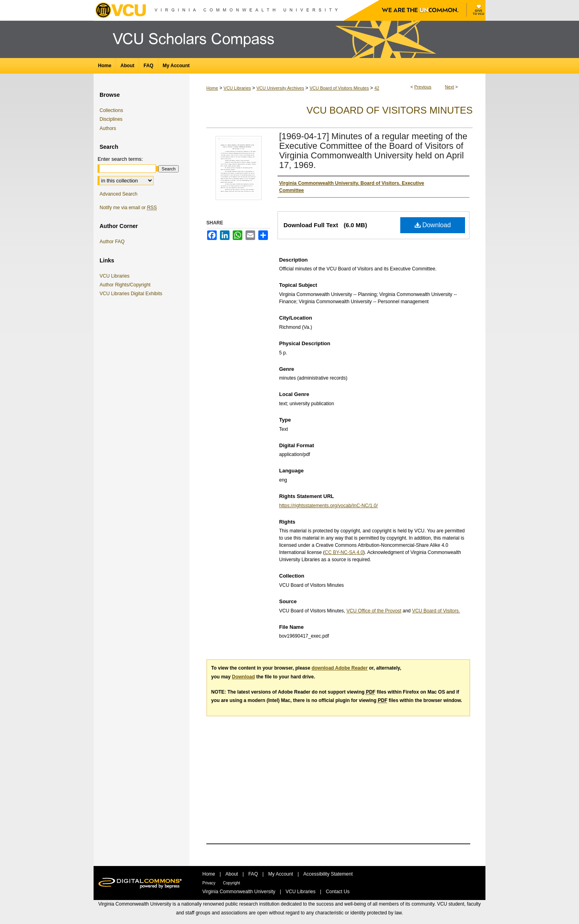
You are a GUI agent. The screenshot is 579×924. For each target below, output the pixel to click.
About (233, 874)
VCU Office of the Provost (374, 611)
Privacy (210, 883)
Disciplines (111, 119)
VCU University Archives (280, 88)
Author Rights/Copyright (126, 285)
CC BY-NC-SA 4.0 (344, 552)
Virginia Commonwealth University (240, 892)
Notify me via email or (128, 208)
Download (433, 225)
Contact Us (338, 892)
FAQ (254, 874)
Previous (423, 87)
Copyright (232, 883)
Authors (108, 128)
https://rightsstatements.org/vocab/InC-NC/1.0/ (328, 506)
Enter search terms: (120, 159)
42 (377, 88)
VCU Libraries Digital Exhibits (132, 294)
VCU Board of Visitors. (436, 611)
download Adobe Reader (339, 668)
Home (212, 88)
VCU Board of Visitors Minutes (339, 88)
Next (450, 87)
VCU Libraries (237, 88)
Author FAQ (112, 242)
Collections (111, 110)
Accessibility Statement (328, 874)
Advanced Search (119, 194)
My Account (281, 874)
